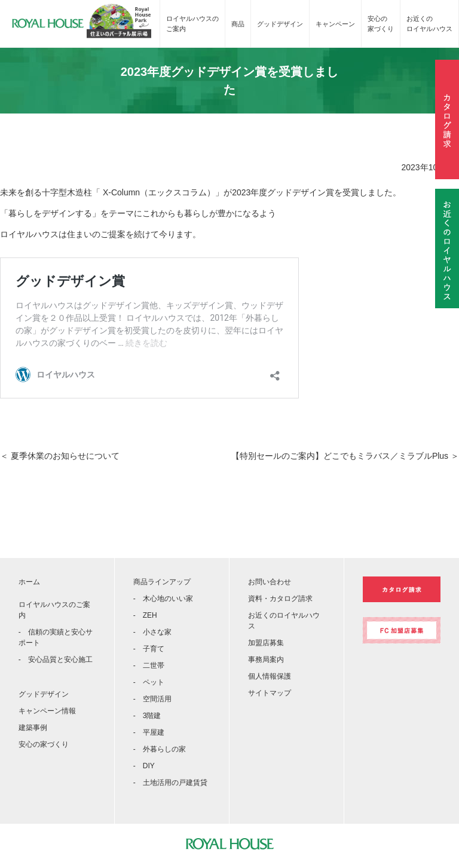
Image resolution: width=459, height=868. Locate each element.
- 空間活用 (152, 699)
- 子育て (149, 649)
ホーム (29, 582)
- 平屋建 (149, 732)
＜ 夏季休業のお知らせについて (60, 456)
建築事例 (33, 728)
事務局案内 (266, 660)
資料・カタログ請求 (280, 599)
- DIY (144, 766)
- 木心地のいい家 (163, 599)
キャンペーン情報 (47, 711)
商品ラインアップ (162, 582)
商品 (238, 24)
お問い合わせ (270, 582)
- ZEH (145, 615)
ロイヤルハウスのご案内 (192, 24)
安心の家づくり (381, 24)
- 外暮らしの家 (160, 749)
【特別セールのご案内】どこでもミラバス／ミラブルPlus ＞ (345, 456)
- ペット (149, 682)
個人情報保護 (270, 676)
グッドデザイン (280, 24)
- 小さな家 (152, 632)
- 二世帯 (149, 665)
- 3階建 (147, 716)
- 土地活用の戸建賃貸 (170, 783)
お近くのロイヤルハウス (429, 24)
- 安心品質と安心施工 (56, 660)
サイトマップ (270, 693)
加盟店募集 (266, 643)
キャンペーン (335, 24)
